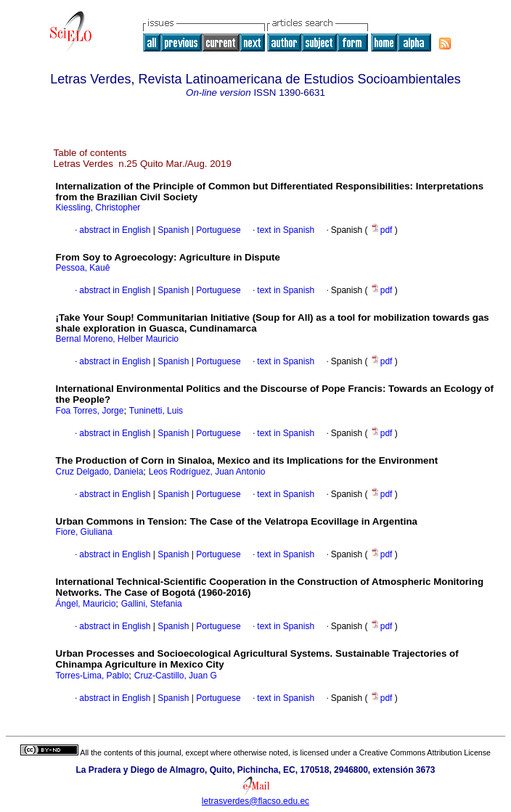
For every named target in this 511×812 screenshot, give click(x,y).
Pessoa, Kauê (83, 268)
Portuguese (217, 230)
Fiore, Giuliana (84, 532)
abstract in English (115, 230)
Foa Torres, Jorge (90, 411)
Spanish (172, 230)
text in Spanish (286, 230)
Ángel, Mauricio (86, 604)
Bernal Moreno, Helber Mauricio (117, 339)
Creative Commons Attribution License (425, 752)
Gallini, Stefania (152, 604)
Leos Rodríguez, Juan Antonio (207, 472)
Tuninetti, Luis (156, 411)
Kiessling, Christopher (98, 208)
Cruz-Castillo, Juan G (176, 676)
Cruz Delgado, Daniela (100, 472)
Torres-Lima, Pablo (93, 676)
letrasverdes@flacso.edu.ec (255, 801)
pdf (383, 230)
